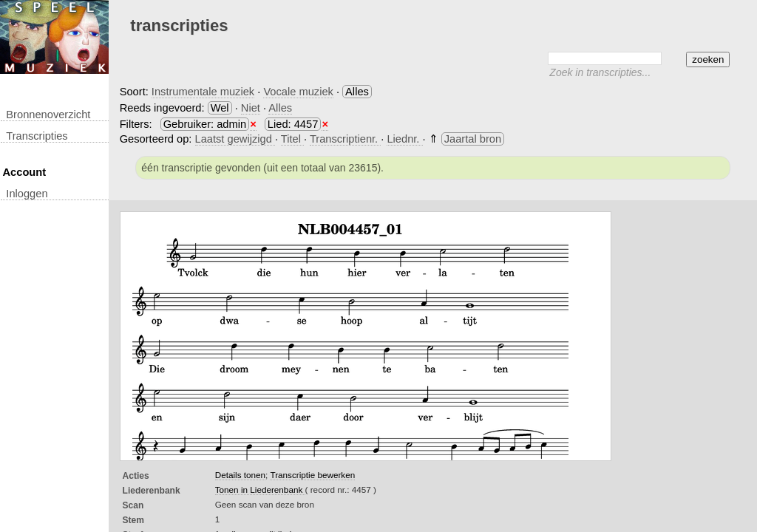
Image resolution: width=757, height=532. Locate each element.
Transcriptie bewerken (312, 475)
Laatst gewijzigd (235, 139)
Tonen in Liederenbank (260, 490)
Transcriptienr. (345, 139)
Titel (292, 139)
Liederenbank (152, 491)
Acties (136, 476)
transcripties (37, 136)
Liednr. (404, 139)
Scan (133, 505)
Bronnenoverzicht (48, 115)
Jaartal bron (473, 139)
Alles (280, 108)
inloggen (27, 194)
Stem (133, 520)
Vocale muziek (298, 92)
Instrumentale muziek (203, 92)
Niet (251, 108)
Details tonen (240, 475)
